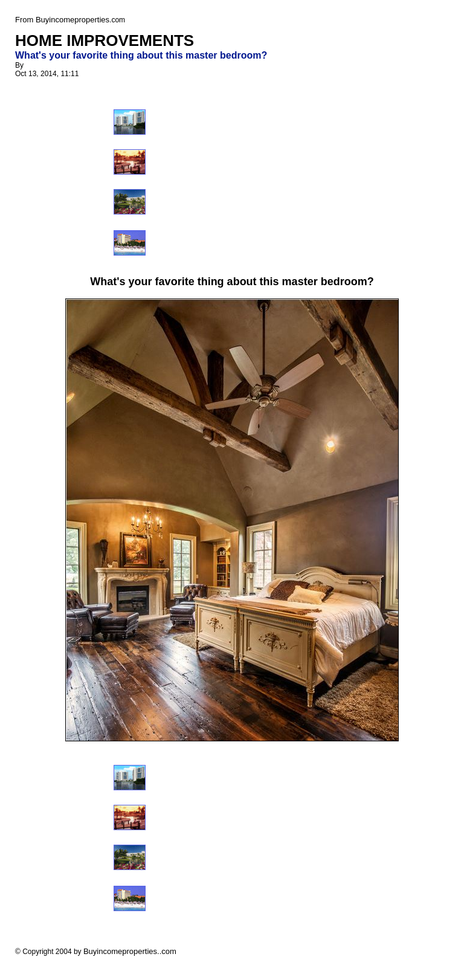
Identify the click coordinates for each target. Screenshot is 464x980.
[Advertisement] (250, 180)
